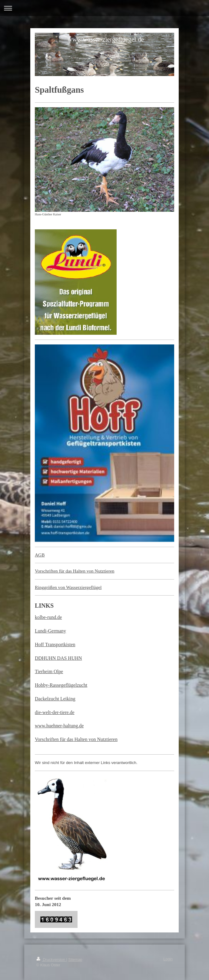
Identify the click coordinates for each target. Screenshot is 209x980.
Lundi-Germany (50, 631)
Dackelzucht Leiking (55, 699)
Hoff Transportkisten (55, 644)
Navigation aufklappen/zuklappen (104, 8)
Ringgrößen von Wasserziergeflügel (68, 587)
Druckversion (51, 960)
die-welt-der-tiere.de (55, 712)
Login (168, 959)
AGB (40, 555)
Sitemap (75, 960)
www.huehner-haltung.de (59, 726)
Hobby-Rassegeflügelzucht (61, 685)
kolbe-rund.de (48, 617)
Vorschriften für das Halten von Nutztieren (75, 571)
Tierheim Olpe (49, 671)
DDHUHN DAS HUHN (58, 658)
